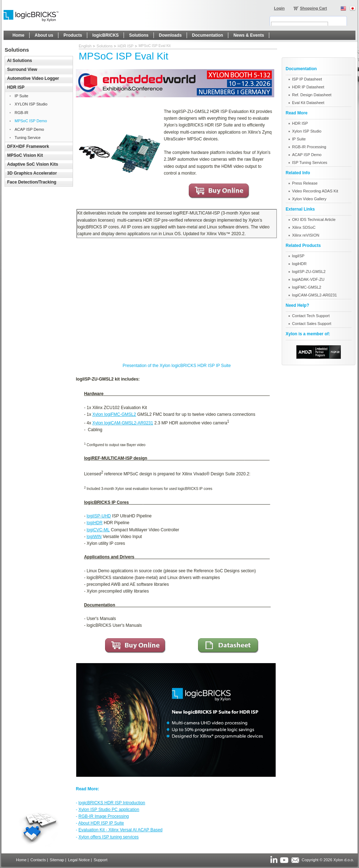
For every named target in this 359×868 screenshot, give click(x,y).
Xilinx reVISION (306, 235)
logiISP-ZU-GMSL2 (309, 272)
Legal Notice (79, 860)
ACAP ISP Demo (307, 155)
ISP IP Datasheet (307, 79)
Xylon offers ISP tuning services (108, 837)
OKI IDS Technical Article (314, 219)
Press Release (305, 183)
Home (21, 860)
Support (101, 860)
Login (279, 8)
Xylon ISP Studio (307, 131)
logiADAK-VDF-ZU (308, 279)
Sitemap (57, 860)
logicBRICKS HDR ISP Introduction (112, 803)
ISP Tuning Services (310, 162)
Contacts (38, 860)
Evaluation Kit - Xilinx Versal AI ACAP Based (120, 830)
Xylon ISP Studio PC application (109, 810)
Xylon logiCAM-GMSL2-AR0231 (123, 423)
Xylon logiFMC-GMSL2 (114, 414)
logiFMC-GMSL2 (307, 287)
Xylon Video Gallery (309, 199)
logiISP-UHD (99, 516)
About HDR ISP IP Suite (101, 823)
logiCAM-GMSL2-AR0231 (314, 295)
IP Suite (299, 139)
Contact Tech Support (311, 316)
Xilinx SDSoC (304, 227)
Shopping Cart (313, 8)
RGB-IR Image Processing (103, 816)
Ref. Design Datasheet (312, 95)
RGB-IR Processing (309, 147)
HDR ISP (126, 46)
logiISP (298, 256)
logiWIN (94, 537)
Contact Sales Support (312, 324)
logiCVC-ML (98, 530)
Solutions (105, 46)
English (85, 46)
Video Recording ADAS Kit (315, 191)
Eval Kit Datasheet (308, 103)
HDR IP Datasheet (308, 87)
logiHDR (95, 523)
